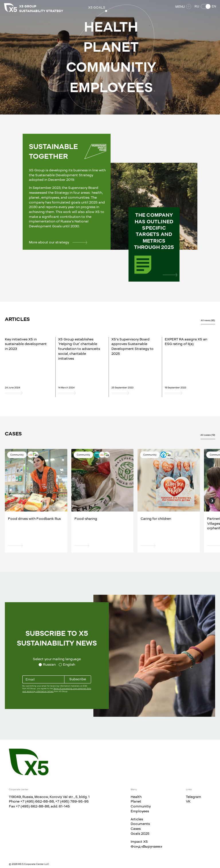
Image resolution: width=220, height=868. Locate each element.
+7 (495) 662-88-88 (37, 801)
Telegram (194, 797)
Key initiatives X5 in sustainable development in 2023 (26, 344)
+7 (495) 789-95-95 (72, 801)
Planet (136, 801)
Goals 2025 (140, 833)
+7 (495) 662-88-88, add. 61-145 (43, 806)
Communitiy (141, 806)
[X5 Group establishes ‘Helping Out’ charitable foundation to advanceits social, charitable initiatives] (80, 393)
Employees (140, 811)
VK (188, 801)
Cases (136, 829)
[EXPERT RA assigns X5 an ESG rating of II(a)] (187, 393)
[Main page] (29, 762)
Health (136, 797)
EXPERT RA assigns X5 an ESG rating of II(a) (186, 342)
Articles (137, 819)
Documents (140, 824)
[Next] (212, 501)
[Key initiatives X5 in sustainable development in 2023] (27, 393)
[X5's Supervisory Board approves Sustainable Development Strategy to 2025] (133, 393)
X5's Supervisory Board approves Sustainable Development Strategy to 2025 (132, 346)
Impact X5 (139, 841)
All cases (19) (208, 435)
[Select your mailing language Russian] (47, 665)
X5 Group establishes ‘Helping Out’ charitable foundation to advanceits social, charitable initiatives (79, 349)
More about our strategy (58, 242)
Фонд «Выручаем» (146, 846)
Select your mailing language (57, 659)
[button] (204, 7)
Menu (182, 7)
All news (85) (208, 320)
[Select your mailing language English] (67, 665)
